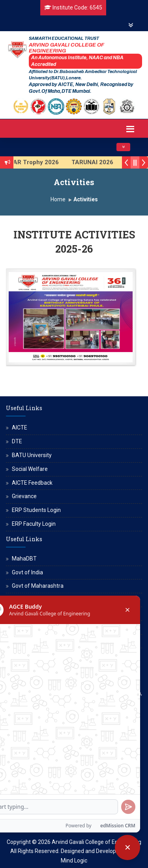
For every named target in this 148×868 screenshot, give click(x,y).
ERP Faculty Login (34, 524)
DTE (17, 441)
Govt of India (27, 572)
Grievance (24, 496)
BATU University (32, 455)
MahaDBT (24, 559)
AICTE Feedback (32, 483)
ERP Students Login (36, 510)
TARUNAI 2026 (98, 162)
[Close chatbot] (127, 847)
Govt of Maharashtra (38, 586)
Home (58, 199)
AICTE (20, 427)
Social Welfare (30, 469)
